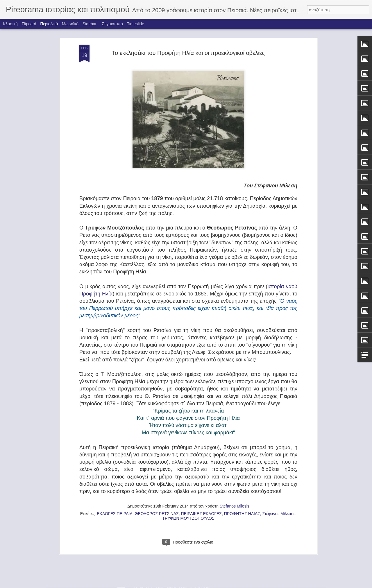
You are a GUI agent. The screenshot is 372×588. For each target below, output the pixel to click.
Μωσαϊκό (70, 24)
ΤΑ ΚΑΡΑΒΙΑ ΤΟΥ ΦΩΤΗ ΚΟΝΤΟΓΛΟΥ (168, 516)
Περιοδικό (49, 24)
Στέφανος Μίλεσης (279, 428)
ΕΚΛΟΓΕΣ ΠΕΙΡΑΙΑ (115, 428)
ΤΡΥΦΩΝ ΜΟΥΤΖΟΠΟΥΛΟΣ (188, 432)
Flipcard (29, 24)
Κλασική (10, 24)
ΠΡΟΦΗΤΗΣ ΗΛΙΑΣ (242, 428)
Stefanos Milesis (235, 420)
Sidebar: (90, 24)
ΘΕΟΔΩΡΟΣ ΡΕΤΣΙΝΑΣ (157, 428)
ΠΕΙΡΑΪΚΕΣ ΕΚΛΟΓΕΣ (201, 428)
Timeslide (136, 24)
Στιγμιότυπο (112, 24)
